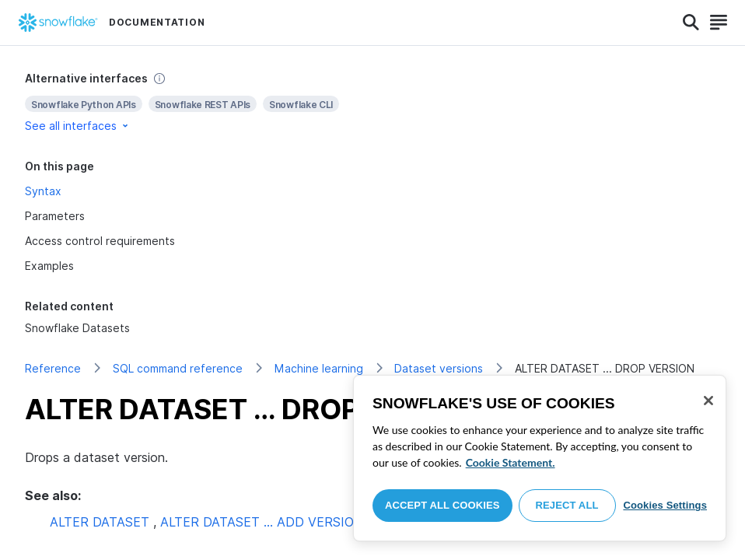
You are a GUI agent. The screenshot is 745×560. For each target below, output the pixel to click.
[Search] (691, 23)
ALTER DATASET (100, 522)
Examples (49, 266)
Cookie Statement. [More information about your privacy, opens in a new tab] (511, 462)
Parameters (55, 216)
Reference (53, 368)
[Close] (708, 401)
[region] (540, 458)
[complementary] (372, 102)
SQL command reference (178, 368)
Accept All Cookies (442, 505)
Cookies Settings (665, 505)
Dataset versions (439, 368)
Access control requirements (100, 241)
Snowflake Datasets (77, 328)
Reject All (567, 505)
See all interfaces (78, 126)
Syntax (43, 191)
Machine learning (319, 368)
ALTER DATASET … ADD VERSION (262, 522)
